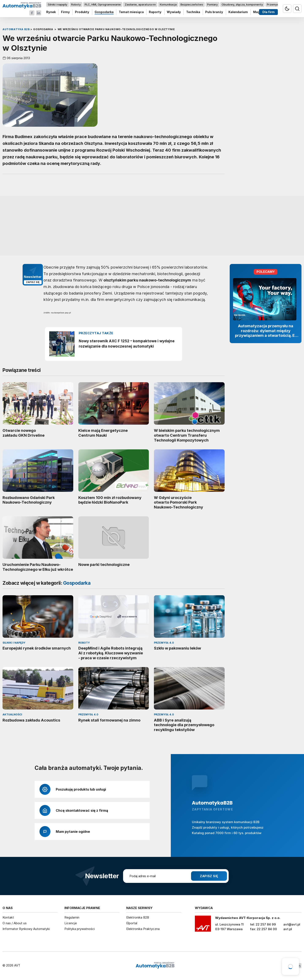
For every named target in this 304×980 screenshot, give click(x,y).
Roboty (76, 4)
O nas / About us (15, 923)
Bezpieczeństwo (192, 4)
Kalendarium (238, 12)
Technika (193, 12)
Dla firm (269, 12)
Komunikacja (168, 4)
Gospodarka (104, 12)
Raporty (155, 12)
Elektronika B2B (138, 917)
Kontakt (8, 917)
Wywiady (174, 12)
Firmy (65, 12)
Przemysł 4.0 (275, 4)
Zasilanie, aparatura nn (140, 4)
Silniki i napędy (57, 4)
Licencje (71, 923)
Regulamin (72, 917)
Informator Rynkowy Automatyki (26, 929)
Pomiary (212, 4)
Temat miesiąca (131, 12)
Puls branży (214, 12)
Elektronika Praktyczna (143, 929)
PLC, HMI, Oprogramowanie (103, 4)
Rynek (51, 12)
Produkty (82, 12)
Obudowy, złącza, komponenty (242, 4)
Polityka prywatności (80, 929)
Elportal (132, 923)
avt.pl (288, 929)
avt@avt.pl (292, 924)
